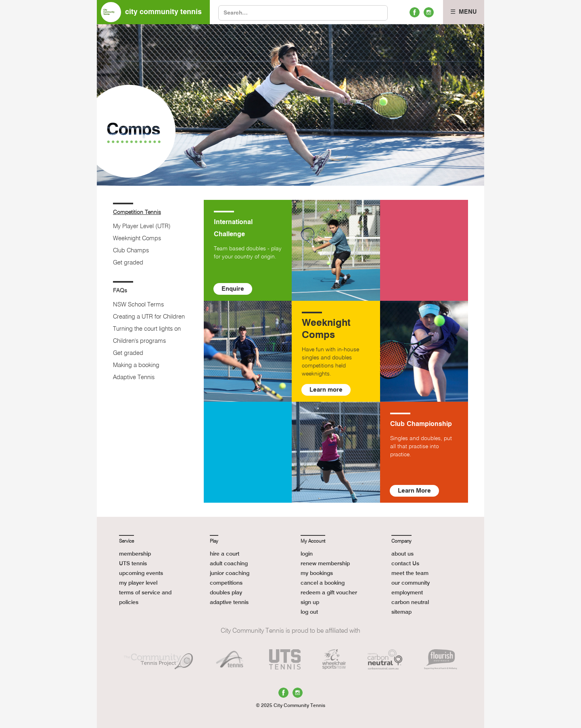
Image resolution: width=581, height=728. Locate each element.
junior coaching (230, 573)
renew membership (325, 564)
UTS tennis (133, 564)
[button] (464, 12)
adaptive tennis (229, 602)
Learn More (414, 491)
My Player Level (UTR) (142, 226)
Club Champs (131, 251)
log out (309, 612)
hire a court (225, 554)
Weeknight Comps (137, 238)
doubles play (226, 593)
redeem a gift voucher (329, 593)
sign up (310, 602)
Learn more (326, 390)
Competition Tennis (137, 212)
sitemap (401, 612)
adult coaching (229, 564)
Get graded (128, 263)
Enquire (233, 289)
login (307, 554)
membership (135, 554)
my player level (138, 583)
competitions (226, 583)
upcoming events (141, 573)
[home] (153, 12)
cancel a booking (323, 583)
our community (411, 583)
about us (402, 554)
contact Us (405, 564)
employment (407, 593)
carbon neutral (410, 602)
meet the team (410, 573)
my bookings (317, 573)
